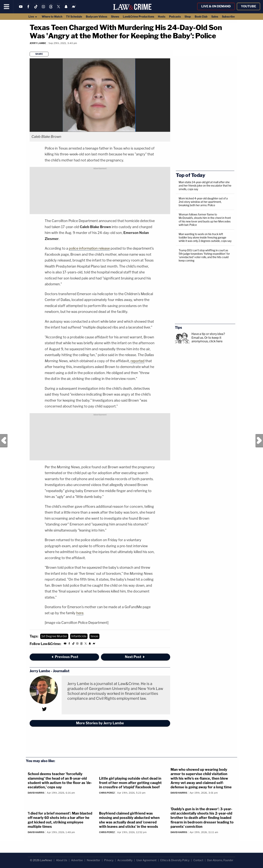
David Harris (36, 793)
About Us (62, 860)
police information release (89, 248)
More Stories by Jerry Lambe (100, 723)
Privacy (109, 860)
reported (138, 361)
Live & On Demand (216, 6)
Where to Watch (52, 17)
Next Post (259, 441)
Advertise (77, 860)
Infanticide (79, 636)
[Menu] (7, 7)
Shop (188, 17)
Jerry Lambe (38, 43)
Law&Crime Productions (138, 17)
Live (33, 17)
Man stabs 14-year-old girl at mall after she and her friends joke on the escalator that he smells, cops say (205, 186)
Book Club (201, 17)
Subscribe (228, 17)
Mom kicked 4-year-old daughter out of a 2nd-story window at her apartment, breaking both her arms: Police (203, 202)
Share (39, 54)
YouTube (248, 6)
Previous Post (4, 441)
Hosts (162, 17)
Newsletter (93, 860)
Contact (198, 860)
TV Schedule (74, 17)
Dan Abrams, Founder (220, 860)
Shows (115, 17)
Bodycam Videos (97, 17)
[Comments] (30, 48)
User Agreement (146, 860)
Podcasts (175, 17)
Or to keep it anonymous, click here (207, 339)
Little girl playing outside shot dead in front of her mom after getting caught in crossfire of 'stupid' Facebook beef (130, 783)
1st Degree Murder (54, 636)
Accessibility (125, 860)
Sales (215, 17)
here (80, 613)
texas (94, 636)
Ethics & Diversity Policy (175, 860)
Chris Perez (107, 793)
